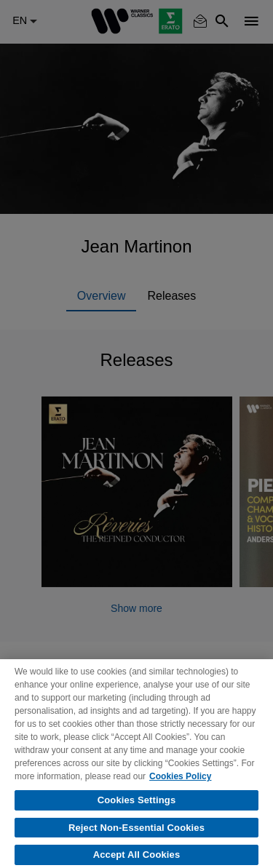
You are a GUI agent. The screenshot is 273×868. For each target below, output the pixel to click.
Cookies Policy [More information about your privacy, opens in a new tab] (180, 783)
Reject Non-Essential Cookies (136, 834)
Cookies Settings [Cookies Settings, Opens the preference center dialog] (137, 807)
